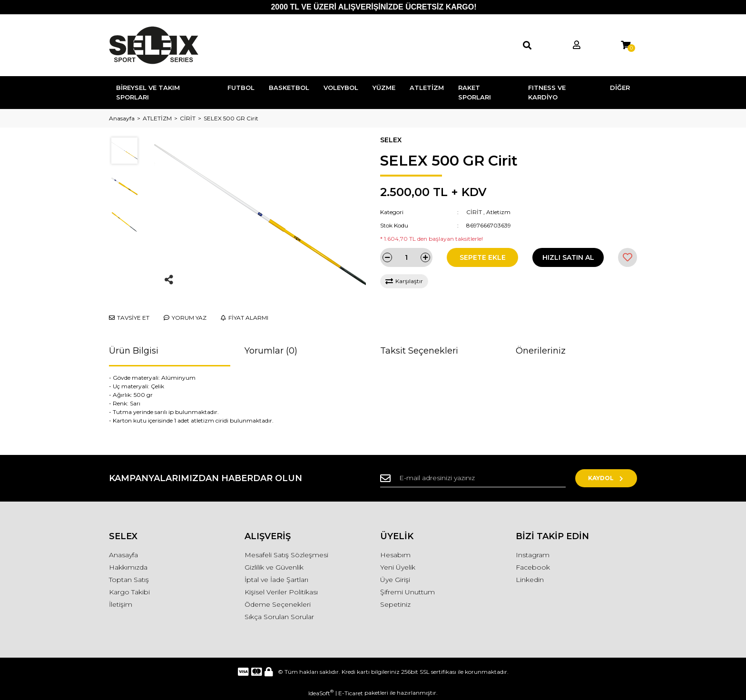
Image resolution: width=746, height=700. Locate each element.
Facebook (533, 567)
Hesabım (395, 555)
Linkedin (530, 580)
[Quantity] (406, 257)
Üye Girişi (395, 580)
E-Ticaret (351, 693)
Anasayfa (123, 555)
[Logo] (154, 45)
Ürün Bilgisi (134, 351)
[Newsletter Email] (473, 478)
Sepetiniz (395, 604)
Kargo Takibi (129, 592)
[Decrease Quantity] (387, 257)
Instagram (533, 555)
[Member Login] (577, 45)
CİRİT (474, 212)
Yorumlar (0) (271, 351)
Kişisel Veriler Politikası (281, 592)
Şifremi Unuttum (407, 592)
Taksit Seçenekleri (419, 351)
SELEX (391, 140)
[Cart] (626, 45)
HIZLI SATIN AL (568, 257)
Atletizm (498, 212)
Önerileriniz (541, 351)
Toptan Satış (129, 580)
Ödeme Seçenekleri (278, 604)
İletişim (121, 604)
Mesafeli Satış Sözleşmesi (286, 555)
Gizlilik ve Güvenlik (274, 567)
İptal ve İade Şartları (276, 580)
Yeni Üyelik (398, 567)
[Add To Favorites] (628, 257)
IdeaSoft (321, 693)
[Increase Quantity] (425, 257)
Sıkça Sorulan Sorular (279, 617)
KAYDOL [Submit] (606, 478)
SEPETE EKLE (483, 257)
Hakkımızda (128, 567)
